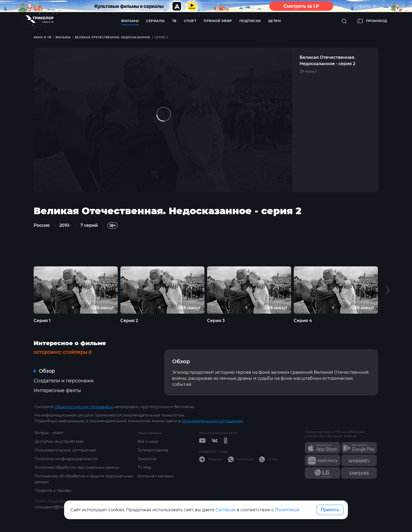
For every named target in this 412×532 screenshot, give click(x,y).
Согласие (226, 510)
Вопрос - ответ (49, 433)
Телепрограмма (153, 450)
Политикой (287, 510)
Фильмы (130, 21)
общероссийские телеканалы (84, 407)
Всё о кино (148, 441)
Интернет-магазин (155, 476)
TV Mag (144, 467)
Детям (275, 21)
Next (388, 290)
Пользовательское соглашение (65, 450)
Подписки (250, 21)
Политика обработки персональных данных (77, 467)
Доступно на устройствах (59, 441)
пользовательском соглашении (212, 421)
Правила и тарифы (53, 491)
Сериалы (155, 21)
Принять (330, 510)
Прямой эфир (218, 21)
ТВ (174, 21)
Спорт (190, 21)
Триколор (147, 459)
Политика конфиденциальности (66, 459)
